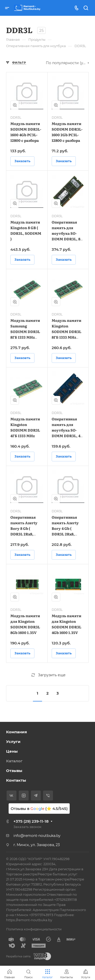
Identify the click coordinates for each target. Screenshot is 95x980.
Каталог (14, 761)
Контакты (16, 780)
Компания (16, 732)
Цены (12, 751)
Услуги (13, 742)
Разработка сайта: (18, 956)
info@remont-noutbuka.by (37, 836)
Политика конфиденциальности (34, 929)
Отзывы (14, 771)
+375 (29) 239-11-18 (31, 821)
